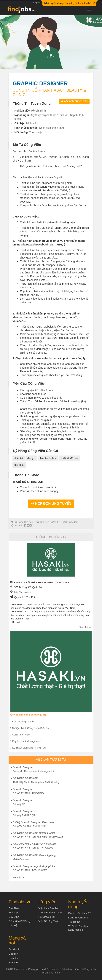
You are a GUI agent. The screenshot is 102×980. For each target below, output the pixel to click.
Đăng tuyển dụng (78, 918)
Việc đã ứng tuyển (49, 921)
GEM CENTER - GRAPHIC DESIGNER (35, 844)
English (36, 3)
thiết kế (19, 458)
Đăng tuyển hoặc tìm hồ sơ (69, 3)
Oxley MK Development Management (33, 771)
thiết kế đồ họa (70, 458)
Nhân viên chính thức (51, 128)
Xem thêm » (86, 627)
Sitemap (13, 913)
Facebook (14, 949)
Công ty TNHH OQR (24, 815)
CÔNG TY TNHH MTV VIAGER (30, 870)
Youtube (13, 962)
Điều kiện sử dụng (19, 921)
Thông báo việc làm (50, 913)
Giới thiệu (14, 908)
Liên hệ (13, 925)
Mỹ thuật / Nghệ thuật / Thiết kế (49, 115)
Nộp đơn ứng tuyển (74, 101)
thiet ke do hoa (48, 458)
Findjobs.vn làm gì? (80, 913)
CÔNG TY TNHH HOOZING (28, 793)
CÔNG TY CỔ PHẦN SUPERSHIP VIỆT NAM (38, 837)
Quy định (14, 917)
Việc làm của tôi (48, 908)
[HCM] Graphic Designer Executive (33, 822)
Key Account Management (27, 741)
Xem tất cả (19, 877)
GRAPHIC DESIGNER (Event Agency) (35, 855)
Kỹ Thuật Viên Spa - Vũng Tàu (29, 748)
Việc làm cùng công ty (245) (28, 715)
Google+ (13, 954)
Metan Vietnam (21, 859)
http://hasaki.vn (23, 592)
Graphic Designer (23, 767)
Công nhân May (21, 735)
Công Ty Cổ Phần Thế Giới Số (30, 826)
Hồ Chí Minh (39, 111)
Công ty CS (19, 804)
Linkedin (13, 958)
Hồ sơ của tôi (47, 917)
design (31, 458)
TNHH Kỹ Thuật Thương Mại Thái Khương (36, 782)
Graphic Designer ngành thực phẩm (34, 866)
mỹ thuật (19, 465)
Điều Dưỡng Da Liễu (24, 722)
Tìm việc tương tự (48, 522)
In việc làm (71, 522)
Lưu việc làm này (22, 522)
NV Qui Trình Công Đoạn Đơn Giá (31, 728)
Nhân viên (32, 123)
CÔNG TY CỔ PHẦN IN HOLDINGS (33, 848)
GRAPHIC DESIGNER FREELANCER (34, 833)
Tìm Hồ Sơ (74, 922)
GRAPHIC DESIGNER (25, 778)
